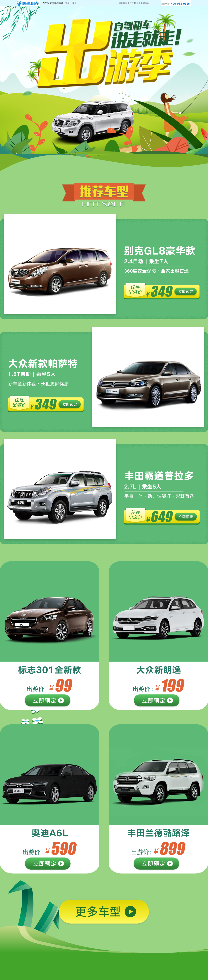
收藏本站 (145, 3)
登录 (67, 3)
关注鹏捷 (134, 3)
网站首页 (123, 3)
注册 (74, 3)
